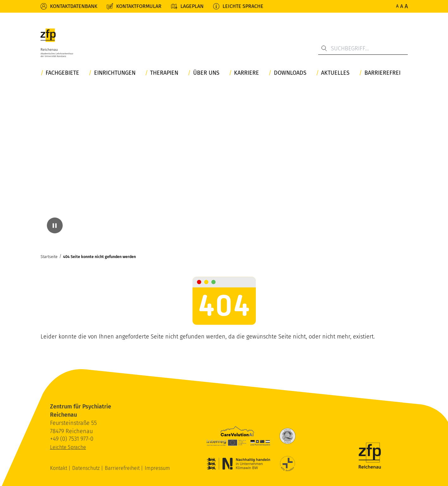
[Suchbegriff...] (363, 48)
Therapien (164, 73)
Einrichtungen (115, 73)
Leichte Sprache (243, 6)
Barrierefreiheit (123, 468)
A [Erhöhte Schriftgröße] (402, 6)
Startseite (49, 257)
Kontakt (59, 468)
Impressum (157, 468)
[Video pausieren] (55, 225)
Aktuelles (335, 73)
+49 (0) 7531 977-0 (72, 439)
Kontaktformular (139, 6)
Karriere (246, 73)
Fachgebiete (62, 73)
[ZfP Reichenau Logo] (57, 43)
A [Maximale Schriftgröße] (406, 6)
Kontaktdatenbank (74, 6)
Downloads (290, 73)
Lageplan (192, 6)
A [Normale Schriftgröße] (397, 6)
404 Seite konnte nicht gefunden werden (99, 257)
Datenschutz (87, 468)
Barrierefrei (382, 73)
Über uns (206, 73)
